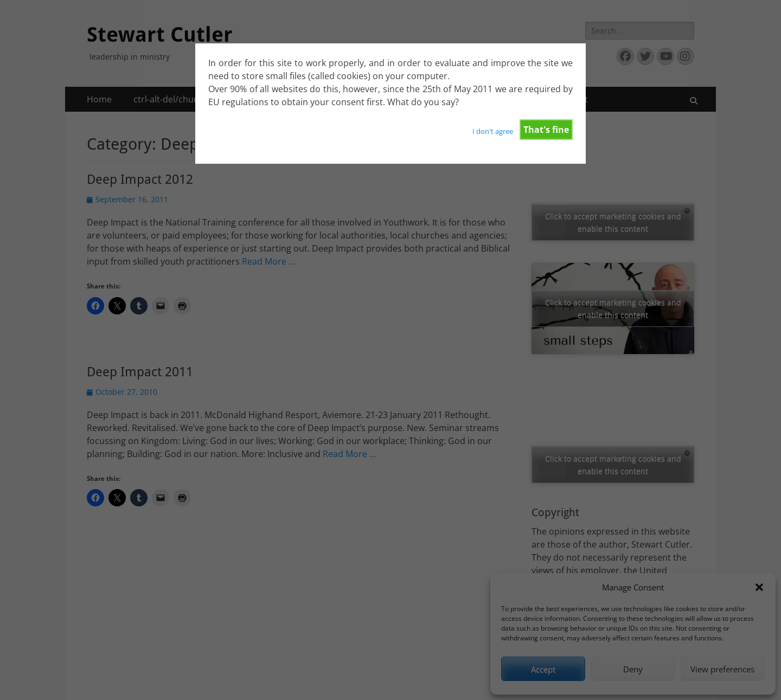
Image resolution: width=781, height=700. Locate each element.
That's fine (546, 130)
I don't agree (493, 131)
